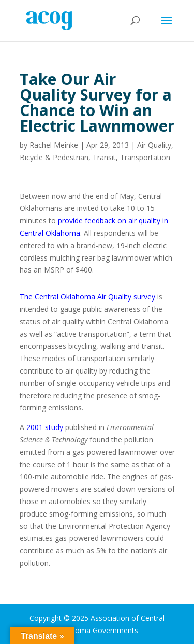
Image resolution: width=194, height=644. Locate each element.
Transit (104, 157)
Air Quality (154, 145)
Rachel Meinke (54, 145)
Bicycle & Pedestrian (54, 157)
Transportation (145, 157)
